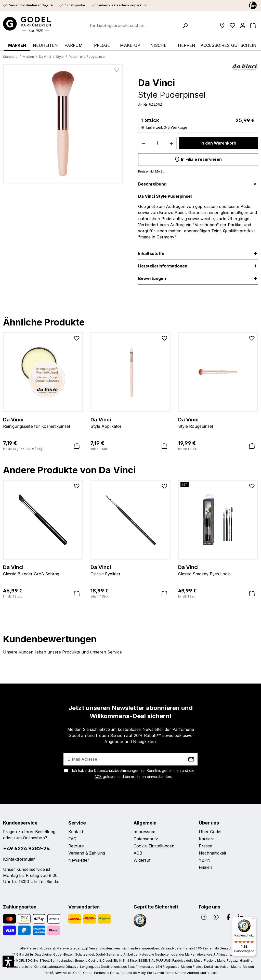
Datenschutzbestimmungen (117, 770)
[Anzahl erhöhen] (172, 143)
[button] (8, 961)
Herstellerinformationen (163, 266)
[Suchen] (184, 25)
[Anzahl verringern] (143, 143)
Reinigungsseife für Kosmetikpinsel (43, 422)
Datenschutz (146, 839)
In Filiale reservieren (198, 159)
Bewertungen (152, 278)
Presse (205, 846)
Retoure (76, 846)
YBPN (205, 860)
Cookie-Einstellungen (154, 846)
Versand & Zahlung (87, 853)
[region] (63, 126)
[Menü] (253, 920)
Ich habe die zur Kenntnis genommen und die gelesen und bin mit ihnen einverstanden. (133, 773)
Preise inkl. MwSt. (151, 171)
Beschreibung (152, 184)
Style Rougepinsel (218, 422)
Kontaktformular (19, 859)
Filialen (205, 867)
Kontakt (76, 832)
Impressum (144, 832)
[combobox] (135, 25)
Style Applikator (130, 422)
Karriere (207, 839)
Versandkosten (101, 948)
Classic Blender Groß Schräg (43, 570)
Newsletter (79, 860)
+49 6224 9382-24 (26, 848)
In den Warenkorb (218, 143)
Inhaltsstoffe (151, 253)
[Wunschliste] (232, 25)
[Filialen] (222, 25)
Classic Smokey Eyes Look (218, 570)
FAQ (72, 839)
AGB (98, 777)
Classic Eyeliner (130, 570)
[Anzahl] (158, 143)
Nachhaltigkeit (212, 853)
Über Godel (210, 832)
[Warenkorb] (253, 25)
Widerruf (142, 860)
